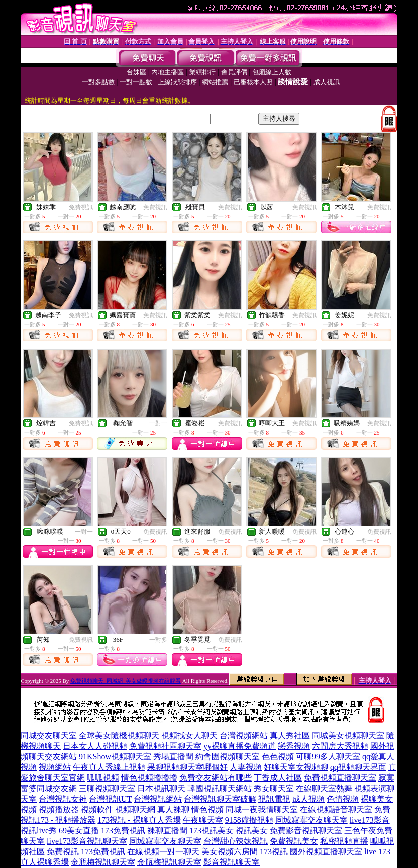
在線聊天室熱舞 (324, 788)
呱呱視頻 (103, 778)
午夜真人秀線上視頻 (109, 767)
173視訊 (274, 852)
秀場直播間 (173, 757)
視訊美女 (252, 831)
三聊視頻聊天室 (107, 788)
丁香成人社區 (278, 778)
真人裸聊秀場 (45, 862)
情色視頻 (207, 809)
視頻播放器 (59, 809)
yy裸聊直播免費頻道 (240, 746)
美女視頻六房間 (230, 852)
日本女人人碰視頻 (95, 746)
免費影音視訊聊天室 (306, 831)
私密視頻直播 (344, 841)
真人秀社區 (290, 735)
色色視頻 (278, 757)
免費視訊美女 (294, 841)
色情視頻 (343, 799)
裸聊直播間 (167, 831)
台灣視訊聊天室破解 (220, 799)
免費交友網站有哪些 (216, 778)
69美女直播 (79, 831)
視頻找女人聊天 (189, 735)
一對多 (158, 640)
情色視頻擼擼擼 (149, 778)
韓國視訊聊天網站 (220, 788)
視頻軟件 (97, 809)
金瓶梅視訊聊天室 (103, 862)
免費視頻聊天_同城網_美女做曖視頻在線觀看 (126, 681)
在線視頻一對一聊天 (163, 852)
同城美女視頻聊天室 (348, 735)
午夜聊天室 (203, 820)
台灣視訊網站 (158, 799)
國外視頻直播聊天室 (326, 852)
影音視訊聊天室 (232, 862)
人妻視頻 (246, 767)
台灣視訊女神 (63, 799)
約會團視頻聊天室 (228, 757)
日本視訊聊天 (161, 788)
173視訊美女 (212, 831)
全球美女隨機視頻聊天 (119, 735)
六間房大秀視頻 (340, 746)
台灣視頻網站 (244, 735)
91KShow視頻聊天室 (115, 757)
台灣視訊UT (110, 799)
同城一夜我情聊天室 (262, 809)
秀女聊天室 (274, 788)
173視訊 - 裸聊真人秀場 (139, 820)
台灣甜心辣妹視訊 (236, 841)
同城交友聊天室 (49, 735)
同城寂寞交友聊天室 (311, 820)
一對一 (158, 423)
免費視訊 (81, 207)
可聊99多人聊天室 (328, 757)
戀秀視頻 (294, 746)
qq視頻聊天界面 (358, 767)
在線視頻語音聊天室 (336, 809)
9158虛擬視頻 (249, 820)
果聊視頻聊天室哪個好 (187, 767)
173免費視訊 (123, 831)
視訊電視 (274, 799)
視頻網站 (55, 767)
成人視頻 (308, 799)
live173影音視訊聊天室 (87, 841)
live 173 (377, 852)
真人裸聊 (173, 809)
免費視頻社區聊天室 (165, 746)
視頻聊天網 (135, 809)
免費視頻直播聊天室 (340, 778)
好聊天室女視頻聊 (296, 767)
